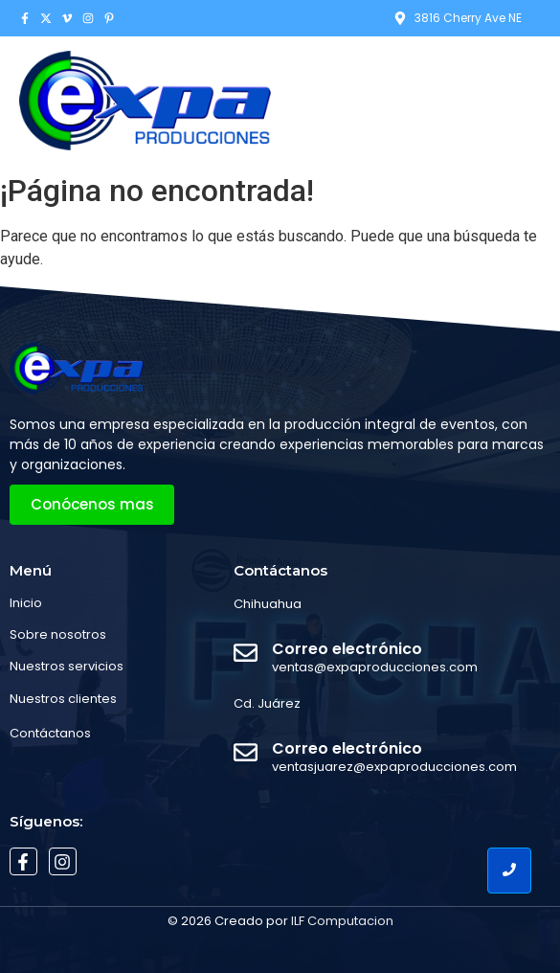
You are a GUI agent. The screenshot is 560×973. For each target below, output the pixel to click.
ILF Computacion (342, 921)
